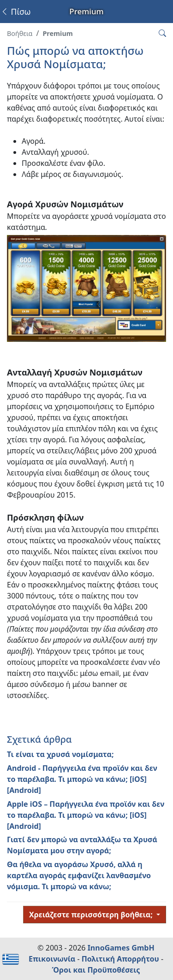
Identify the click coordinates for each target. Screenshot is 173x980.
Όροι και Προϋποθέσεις (96, 970)
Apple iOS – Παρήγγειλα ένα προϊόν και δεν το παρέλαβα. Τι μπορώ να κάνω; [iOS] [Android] (86, 815)
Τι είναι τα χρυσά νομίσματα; (60, 754)
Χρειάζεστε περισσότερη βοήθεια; (92, 915)
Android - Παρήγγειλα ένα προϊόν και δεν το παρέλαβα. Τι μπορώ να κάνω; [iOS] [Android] (82, 779)
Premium (57, 33)
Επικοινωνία (52, 959)
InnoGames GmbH (121, 948)
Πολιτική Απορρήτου (120, 959)
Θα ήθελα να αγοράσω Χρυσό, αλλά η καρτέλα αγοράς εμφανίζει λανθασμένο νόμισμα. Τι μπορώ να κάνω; (79, 875)
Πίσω (15, 12)
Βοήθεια (20, 33)
